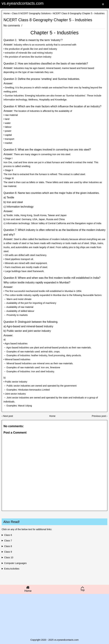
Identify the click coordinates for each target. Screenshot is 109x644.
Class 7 (8, 541)
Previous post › (100, 416)
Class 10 (9, 557)
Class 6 (8, 535)
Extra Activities (12, 569)
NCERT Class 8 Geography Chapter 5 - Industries (48, 20)
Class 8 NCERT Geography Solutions (31, 13)
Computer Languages (15, 563)
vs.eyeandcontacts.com (23, 3)
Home (7, 13)
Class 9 (8, 552)
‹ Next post (7, 416)
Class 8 (8, 546)
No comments (12, 26)
